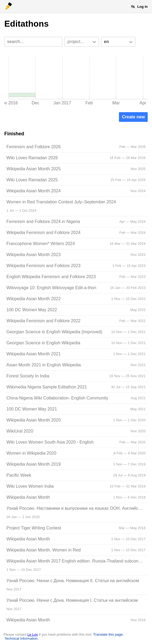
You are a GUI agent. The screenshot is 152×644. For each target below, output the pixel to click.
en (106, 42)
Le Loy (33, 634)
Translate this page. (108, 634)
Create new (133, 117)
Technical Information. (21, 638)
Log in (142, 7)
